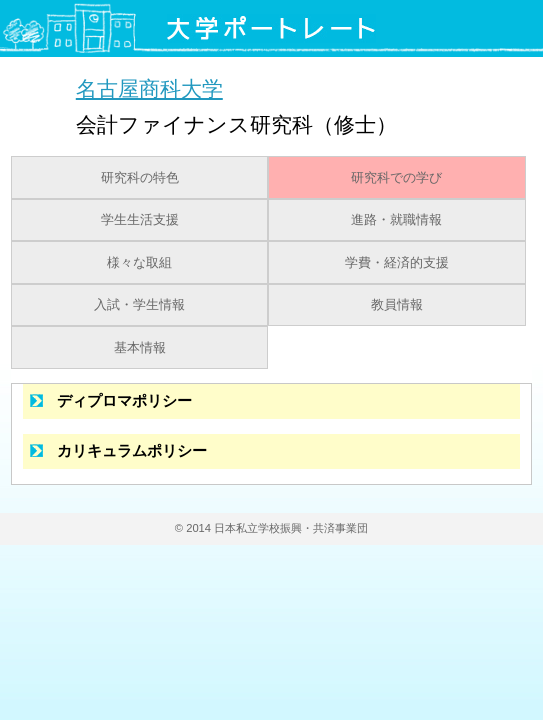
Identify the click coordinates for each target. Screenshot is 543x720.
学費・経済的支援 (397, 263)
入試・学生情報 (139, 305)
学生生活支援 (140, 220)
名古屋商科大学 (149, 88)
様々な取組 (139, 263)
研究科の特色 (140, 178)
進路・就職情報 (396, 220)
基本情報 (140, 348)
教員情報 (397, 305)
